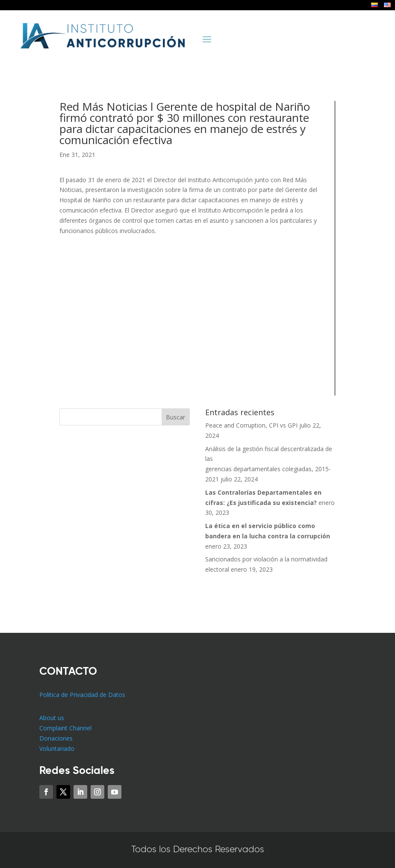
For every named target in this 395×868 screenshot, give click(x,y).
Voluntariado (57, 748)
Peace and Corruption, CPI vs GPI (251, 425)
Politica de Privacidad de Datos (82, 695)
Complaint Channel (65, 728)
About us (52, 718)
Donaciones (56, 738)
